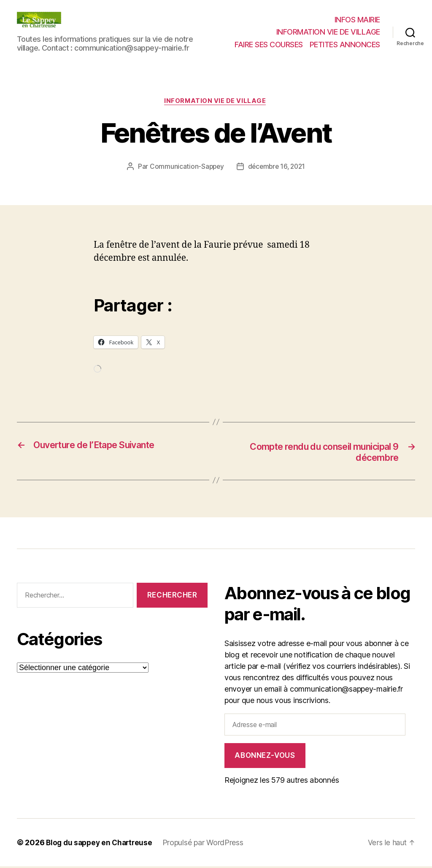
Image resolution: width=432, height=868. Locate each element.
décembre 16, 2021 (277, 168)
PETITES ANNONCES (345, 45)
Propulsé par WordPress (208, 844)
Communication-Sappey (185, 168)
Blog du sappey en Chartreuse (101, 844)
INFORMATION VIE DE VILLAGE (328, 32)
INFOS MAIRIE (357, 20)
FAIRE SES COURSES (269, 45)
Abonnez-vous (265, 757)
